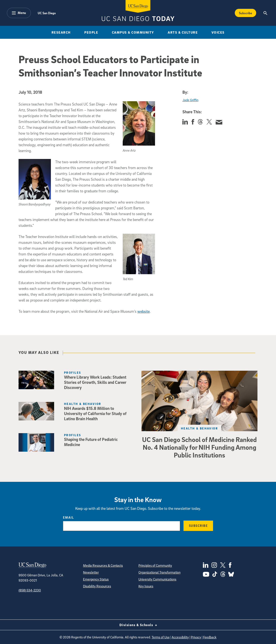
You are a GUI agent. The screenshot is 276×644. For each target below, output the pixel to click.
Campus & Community (133, 32)
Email (68, 517)
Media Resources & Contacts (103, 565)
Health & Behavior (199, 428)
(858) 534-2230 (30, 590)
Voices (218, 32)
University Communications (157, 579)
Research (61, 32)
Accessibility (180, 637)
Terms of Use (161, 637)
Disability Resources (97, 586)
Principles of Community (155, 565)
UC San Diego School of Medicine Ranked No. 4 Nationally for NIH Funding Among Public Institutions (199, 447)
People (91, 32)
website (143, 311)
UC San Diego (47, 13)
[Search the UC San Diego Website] (265, 13)
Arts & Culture (183, 32)
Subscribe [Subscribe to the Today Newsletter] (245, 13)
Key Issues (146, 586)
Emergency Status (96, 579)
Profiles (73, 373)
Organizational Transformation (159, 572)
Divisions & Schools (138, 625)
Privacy (196, 637)
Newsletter (91, 572)
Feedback (210, 637)
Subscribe (198, 526)
